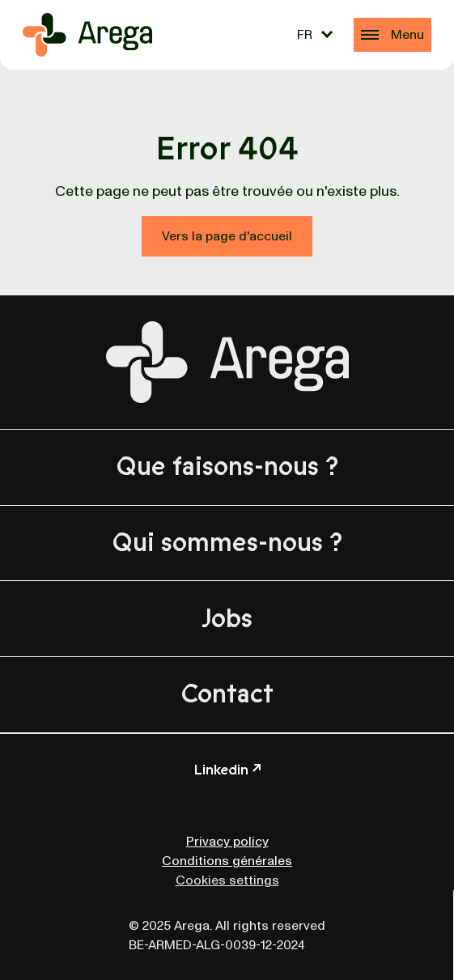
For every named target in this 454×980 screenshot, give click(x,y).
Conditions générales (227, 861)
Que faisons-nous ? (227, 467)
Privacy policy (227, 842)
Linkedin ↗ (227, 770)
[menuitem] (315, 35)
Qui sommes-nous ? (227, 543)
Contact (227, 694)
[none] (315, 35)
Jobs (227, 619)
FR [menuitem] (305, 35)
